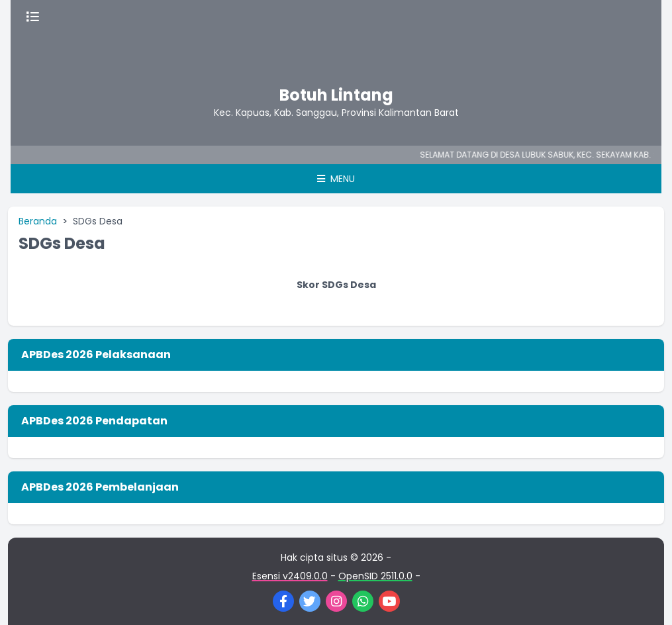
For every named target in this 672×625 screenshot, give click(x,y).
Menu (336, 179)
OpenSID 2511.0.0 (375, 576)
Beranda (38, 221)
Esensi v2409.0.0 (290, 576)
